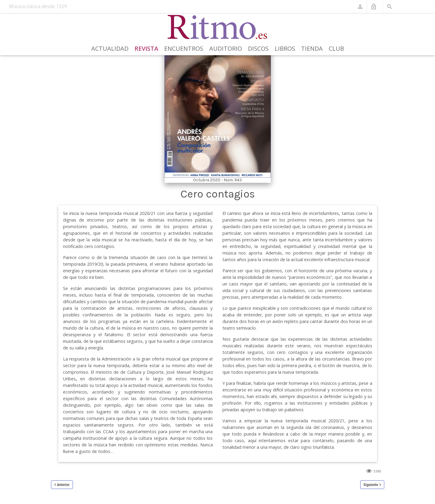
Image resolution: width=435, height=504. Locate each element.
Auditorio (226, 48)
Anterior (63, 485)
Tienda (312, 48)
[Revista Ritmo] (217, 27)
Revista (146, 48)
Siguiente (371, 485)
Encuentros (184, 48)
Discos (258, 48)
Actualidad (110, 48)
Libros (285, 48)
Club (336, 48)
